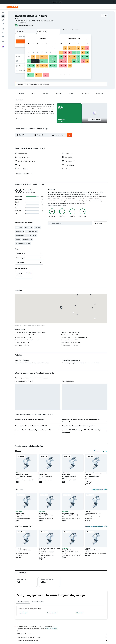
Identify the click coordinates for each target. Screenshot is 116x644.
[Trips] (3, 42)
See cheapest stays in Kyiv (100, 489)
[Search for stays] (3, 16)
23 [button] (55, 61)
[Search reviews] (71, 223)
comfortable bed (32, 235)
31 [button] (29, 70)
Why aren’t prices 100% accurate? (62, 640)
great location (29, 227)
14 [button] (46, 57)
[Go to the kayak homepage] (12, 7)
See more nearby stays (101, 451)
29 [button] (51, 66)
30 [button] (55, 66)
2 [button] (55, 48)
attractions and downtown (23, 243)
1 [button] (51, 48)
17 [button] (29, 61)
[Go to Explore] (3, 29)
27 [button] (42, 66)
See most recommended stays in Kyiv (96, 526)
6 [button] (42, 53)
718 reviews (30, 25)
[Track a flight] (3, 33)
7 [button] (46, 53)
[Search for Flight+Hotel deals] (3, 24)
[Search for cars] (3, 20)
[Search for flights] (3, 12)
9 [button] (55, 53)
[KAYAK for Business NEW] (3, 36)
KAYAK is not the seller (62, 634)
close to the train (27, 239)
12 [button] (38, 57)
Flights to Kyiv (23, 613)
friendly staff (19, 227)
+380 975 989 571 (21, 23)
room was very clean (32, 231)
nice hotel (37, 227)
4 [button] (33, 53)
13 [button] (42, 57)
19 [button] (38, 61)
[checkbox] (24, 274)
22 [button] (51, 61)
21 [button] (46, 61)
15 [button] (51, 57)
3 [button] (29, 53)
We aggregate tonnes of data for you (62, 637)
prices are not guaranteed (51, 629)
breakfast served (20, 235)
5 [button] (38, 53)
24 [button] (29, 66)
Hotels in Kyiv (79, 613)
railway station (20, 231)
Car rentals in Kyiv (52, 613)
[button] (114, 2)
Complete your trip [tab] (23, 602)
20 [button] (42, 61)
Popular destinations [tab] (38, 602)
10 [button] (29, 57)
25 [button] (33, 66)
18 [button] (33, 61)
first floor (18, 239)
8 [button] (51, 53)
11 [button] (33, 57)
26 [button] (38, 66)
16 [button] (55, 57)
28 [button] (46, 66)
